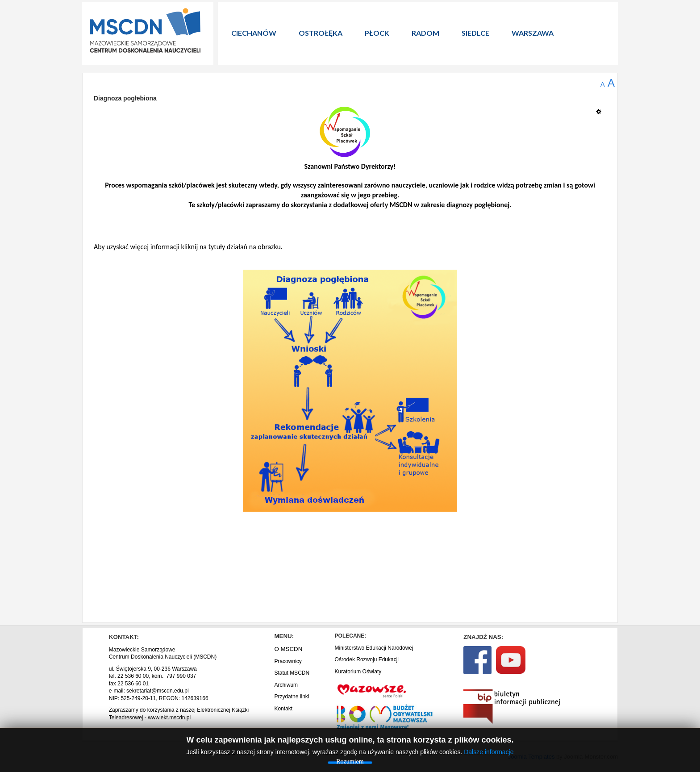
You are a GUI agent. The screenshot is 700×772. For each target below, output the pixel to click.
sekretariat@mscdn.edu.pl (158, 691)
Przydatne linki (292, 697)
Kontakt (283, 709)
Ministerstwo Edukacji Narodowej (374, 648)
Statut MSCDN (292, 673)
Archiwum (286, 685)
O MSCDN (288, 649)
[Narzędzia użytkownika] (601, 108)
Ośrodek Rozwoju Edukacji (367, 659)
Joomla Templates (531, 757)
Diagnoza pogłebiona (125, 98)
